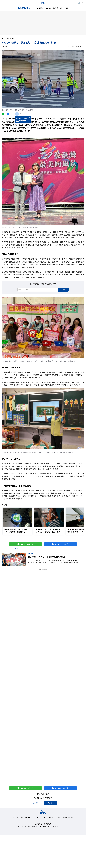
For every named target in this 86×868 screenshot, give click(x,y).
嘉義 (16, 549)
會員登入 (35, 803)
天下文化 (36, 818)
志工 (10, 549)
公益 (4, 549)
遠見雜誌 (15, 818)
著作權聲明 (38, 824)
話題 (9, 39)
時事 (13, 39)
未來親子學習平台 (48, 818)
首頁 (4, 39)
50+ (59, 818)
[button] (82, 517)
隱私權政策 (48, 824)
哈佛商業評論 (26, 818)
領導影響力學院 (68, 818)
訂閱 (63, 290)
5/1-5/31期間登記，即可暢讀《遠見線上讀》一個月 (49, 8)
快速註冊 (51, 803)
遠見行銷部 (5, 47)
